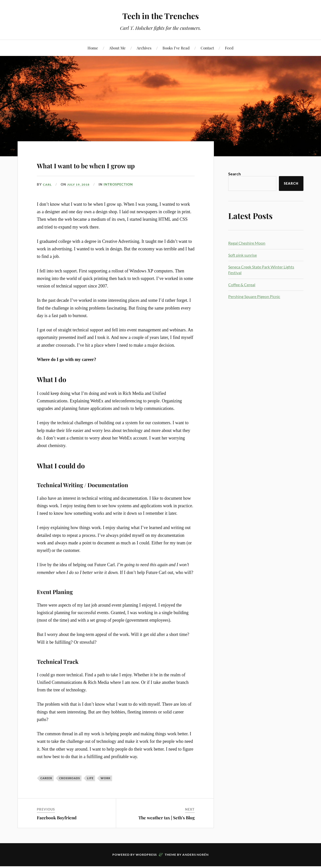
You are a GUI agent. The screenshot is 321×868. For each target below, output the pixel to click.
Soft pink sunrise (243, 255)
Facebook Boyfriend (57, 832)
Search (234, 174)
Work (106, 793)
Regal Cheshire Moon (247, 243)
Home (93, 48)
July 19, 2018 (81, 199)
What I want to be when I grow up (113, 171)
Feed (229, 48)
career (46, 793)
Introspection (122, 199)
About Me (117, 48)
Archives (144, 48)
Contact (207, 48)
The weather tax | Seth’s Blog (167, 832)
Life (90, 793)
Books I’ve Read (176, 48)
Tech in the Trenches (161, 15)
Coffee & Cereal (242, 285)
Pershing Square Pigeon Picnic (254, 296)
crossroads (70, 793)
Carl (48, 199)
